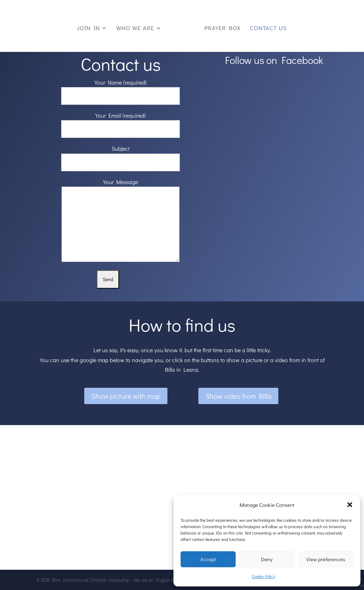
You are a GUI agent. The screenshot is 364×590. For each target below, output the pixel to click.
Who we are (135, 29)
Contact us (268, 29)
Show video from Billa (238, 396)
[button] (350, 505)
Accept (208, 559)
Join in (88, 29)
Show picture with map (126, 396)
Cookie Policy (263, 576)
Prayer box (223, 29)
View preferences (326, 559)
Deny (267, 559)
